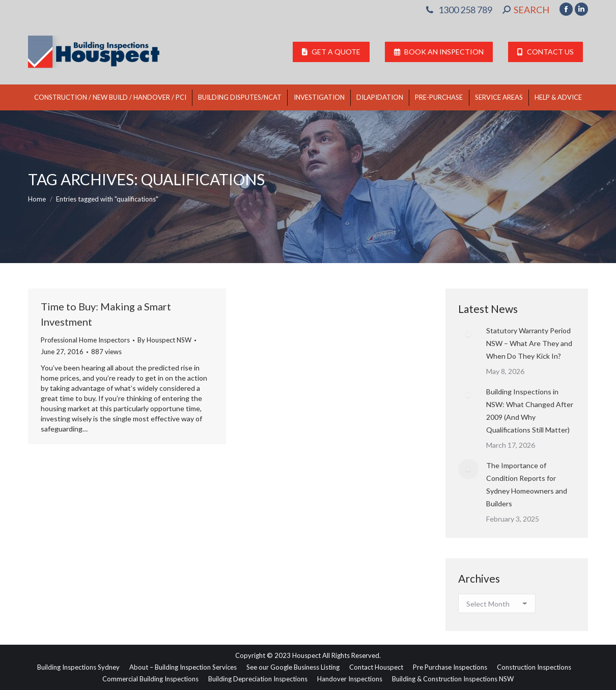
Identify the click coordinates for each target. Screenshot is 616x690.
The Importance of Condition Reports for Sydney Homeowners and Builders (527, 484)
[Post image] (468, 334)
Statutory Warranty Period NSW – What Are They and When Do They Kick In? (529, 343)
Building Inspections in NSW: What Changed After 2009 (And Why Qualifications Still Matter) (530, 411)
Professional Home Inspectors (85, 340)
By (164, 340)
